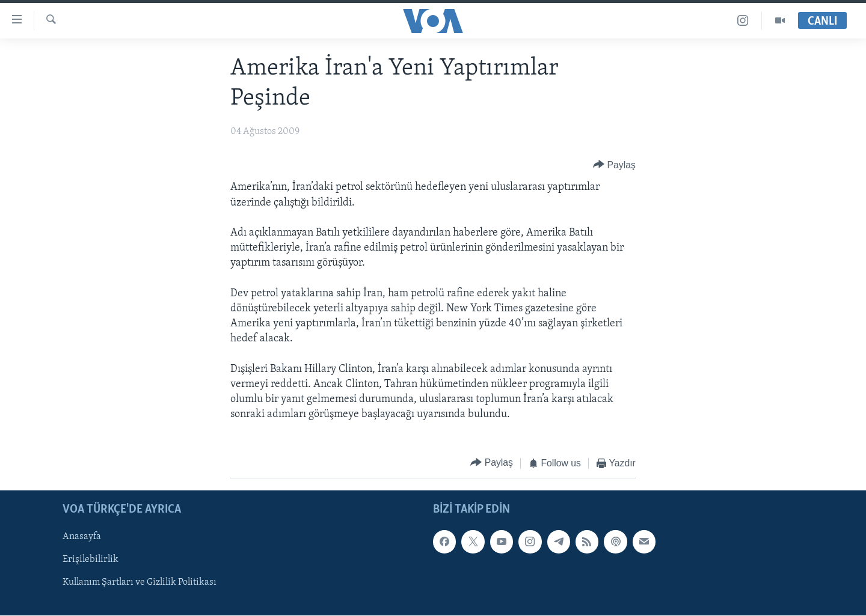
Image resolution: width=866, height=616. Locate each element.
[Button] (614, 165)
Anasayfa (82, 537)
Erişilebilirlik (91, 560)
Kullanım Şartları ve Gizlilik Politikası (140, 583)
